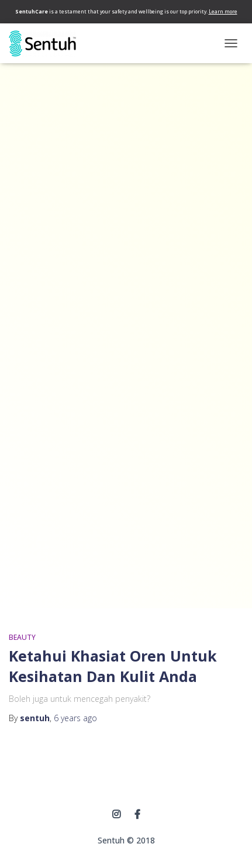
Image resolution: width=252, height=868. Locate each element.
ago (75, 718)
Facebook (137, 815)
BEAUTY (22, 637)
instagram (116, 815)
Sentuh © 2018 (126, 840)
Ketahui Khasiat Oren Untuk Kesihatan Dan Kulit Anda (113, 666)
